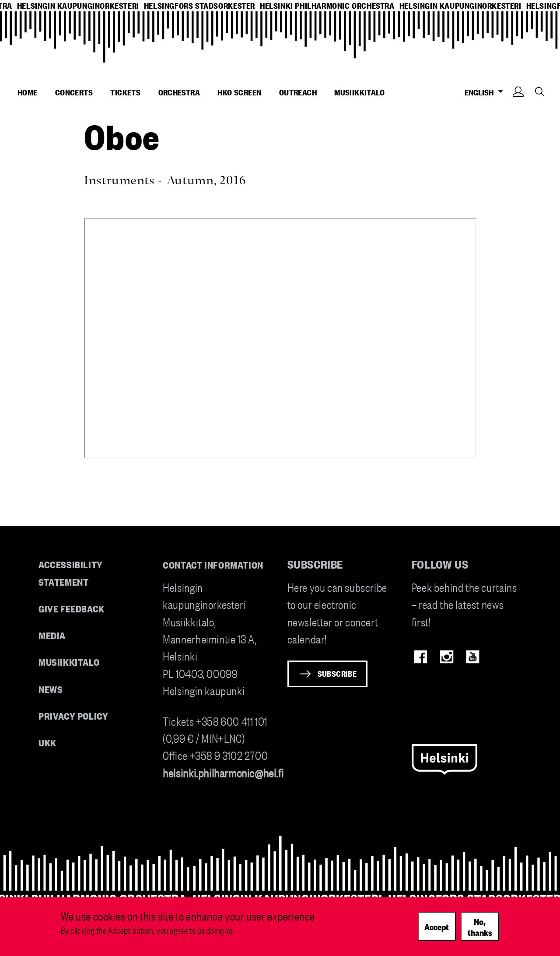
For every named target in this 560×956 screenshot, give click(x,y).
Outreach (298, 92)
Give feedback (72, 608)
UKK (47, 742)
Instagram (446, 657)
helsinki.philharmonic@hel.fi (223, 772)
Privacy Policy (73, 715)
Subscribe (337, 673)
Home (28, 92)
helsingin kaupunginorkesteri (78, 5)
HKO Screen (239, 92)
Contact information (213, 564)
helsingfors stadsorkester (199, 5)
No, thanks (480, 926)
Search (539, 91)
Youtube (473, 657)
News (51, 689)
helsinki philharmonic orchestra (327, 5)
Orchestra (179, 92)
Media (52, 635)
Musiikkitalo (359, 92)
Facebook (421, 657)
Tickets (125, 92)
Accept (437, 926)
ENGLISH (486, 92)
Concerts (74, 92)
